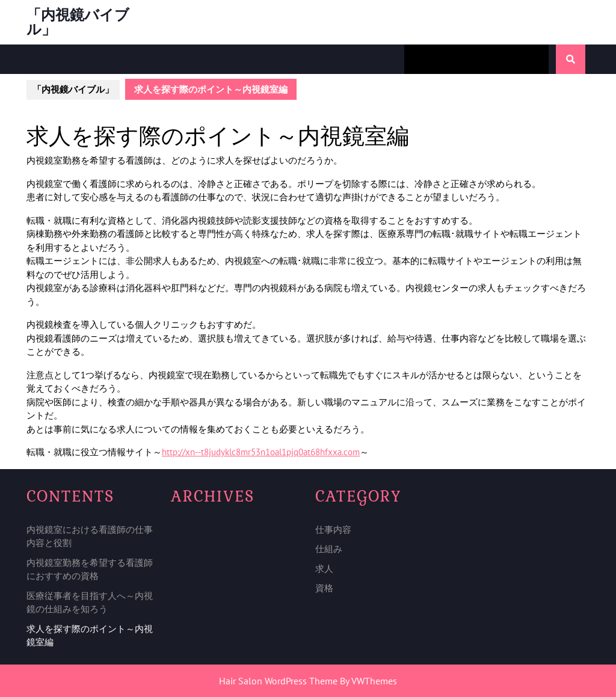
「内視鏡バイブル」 (78, 22)
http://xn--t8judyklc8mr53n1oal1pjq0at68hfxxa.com (261, 452)
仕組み (329, 549)
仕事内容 (333, 530)
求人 (324, 569)
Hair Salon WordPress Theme (278, 681)
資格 (324, 588)
